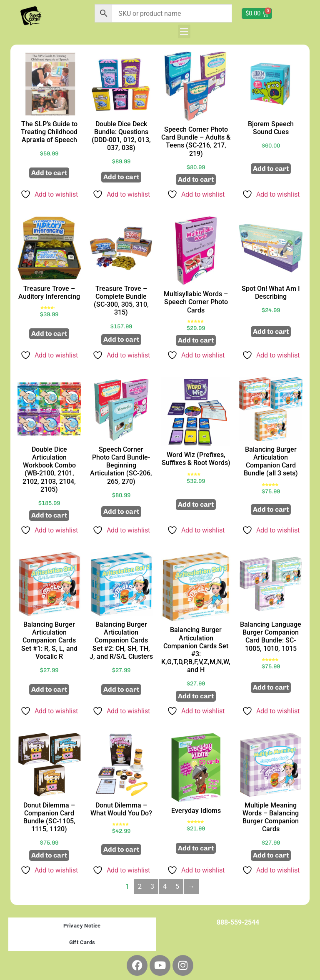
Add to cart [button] (49, 173)
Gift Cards (82, 942)
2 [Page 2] (140, 886)
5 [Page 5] (177, 886)
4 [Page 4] (165, 886)
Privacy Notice (82, 926)
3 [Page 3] (152, 886)
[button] (184, 31)
